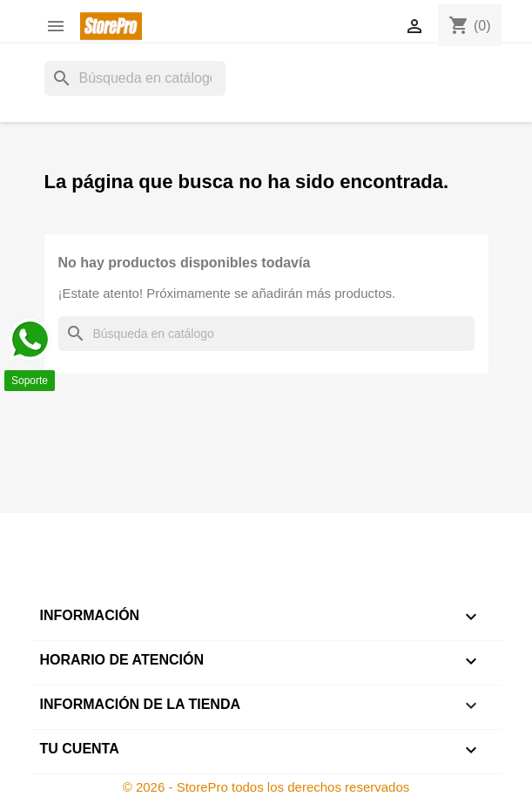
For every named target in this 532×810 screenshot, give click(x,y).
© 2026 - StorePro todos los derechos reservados (266, 787)
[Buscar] (135, 78)
